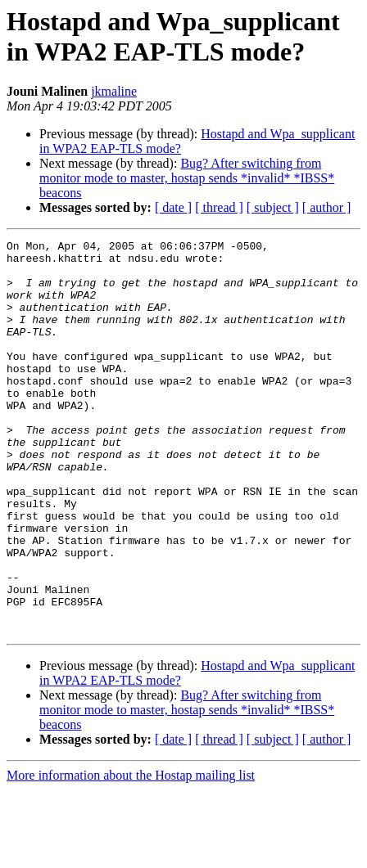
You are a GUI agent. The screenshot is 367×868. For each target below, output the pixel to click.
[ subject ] (273, 207)
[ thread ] (219, 207)
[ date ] (173, 207)
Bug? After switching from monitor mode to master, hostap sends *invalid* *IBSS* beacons (187, 178)
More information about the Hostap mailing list (131, 854)
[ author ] (327, 207)
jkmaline (114, 91)
